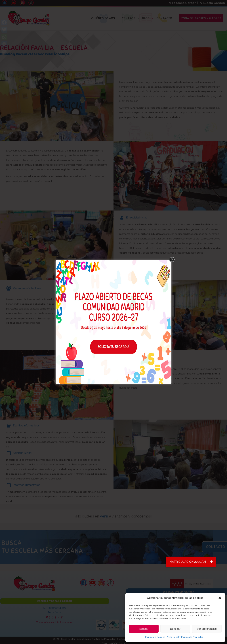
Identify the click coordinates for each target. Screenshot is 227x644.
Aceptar (144, 629)
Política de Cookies (155, 637)
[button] (220, 598)
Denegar (175, 629)
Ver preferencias (207, 629)
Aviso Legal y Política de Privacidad (185, 637)
